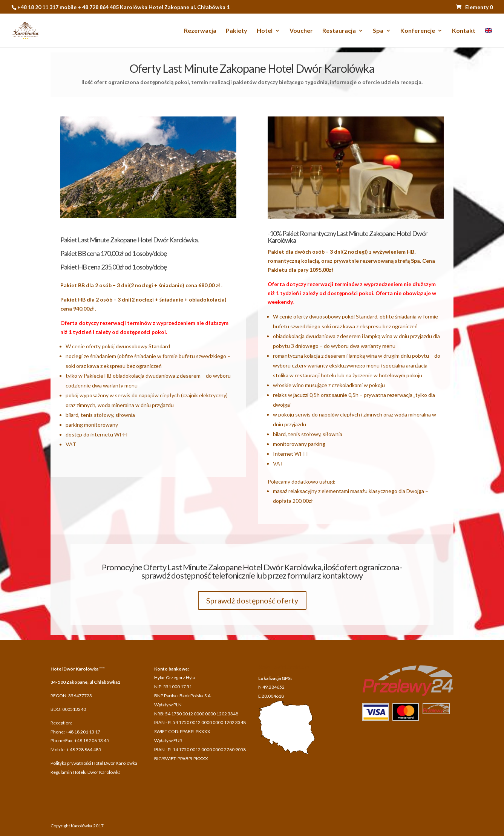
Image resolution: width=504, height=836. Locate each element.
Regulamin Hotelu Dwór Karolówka (86, 772)
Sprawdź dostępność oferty (252, 600)
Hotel (265, 31)
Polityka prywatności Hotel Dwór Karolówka (94, 763)
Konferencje (418, 31)
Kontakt (464, 31)
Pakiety (237, 31)
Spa (378, 31)
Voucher (301, 31)
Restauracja (339, 31)
